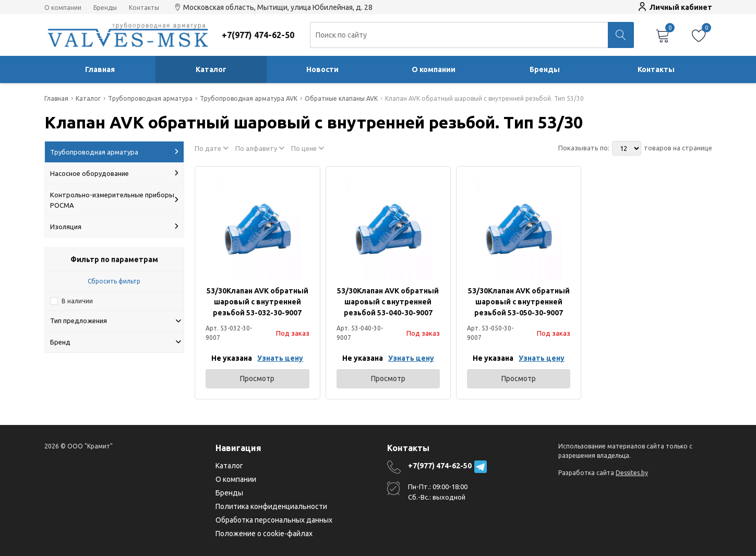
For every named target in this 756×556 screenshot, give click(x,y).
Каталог (211, 69)
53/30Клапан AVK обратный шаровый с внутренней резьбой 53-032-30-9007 (257, 302)
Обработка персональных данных (274, 520)
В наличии (77, 301)
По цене (308, 148)
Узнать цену (280, 358)
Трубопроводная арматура (115, 152)
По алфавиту (260, 148)
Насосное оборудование (115, 173)
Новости (322, 69)
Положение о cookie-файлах (264, 534)
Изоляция (115, 227)
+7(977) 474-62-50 (440, 466)
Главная (100, 69)
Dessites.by (632, 473)
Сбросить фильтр (114, 281)
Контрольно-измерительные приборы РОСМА (115, 200)
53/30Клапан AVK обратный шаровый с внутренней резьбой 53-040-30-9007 (388, 302)
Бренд (116, 342)
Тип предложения (116, 321)
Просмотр (257, 378)
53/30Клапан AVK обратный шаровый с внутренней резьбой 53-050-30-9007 (519, 302)
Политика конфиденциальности (271, 506)
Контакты (144, 8)
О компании (63, 8)
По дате (212, 148)
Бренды (105, 8)
